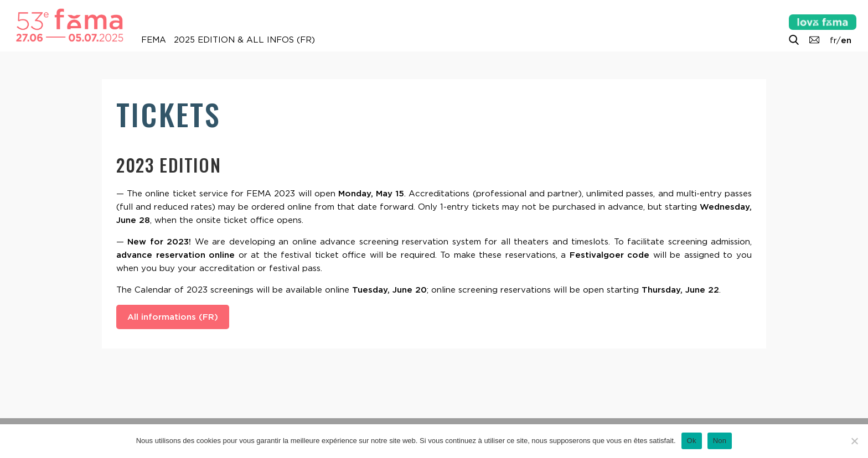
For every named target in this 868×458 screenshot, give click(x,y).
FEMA (154, 40)
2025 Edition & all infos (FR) (244, 40)
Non (720, 441)
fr (833, 40)
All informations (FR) (173, 317)
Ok (692, 441)
